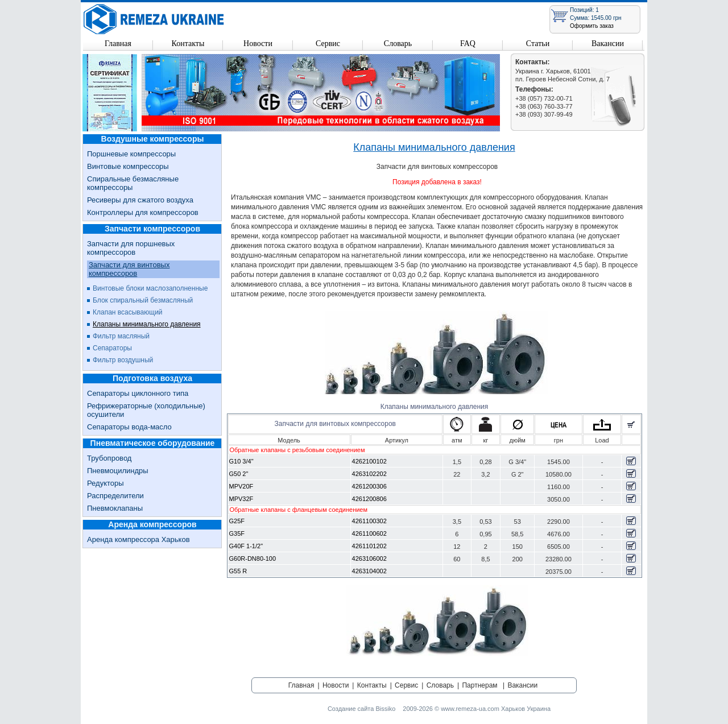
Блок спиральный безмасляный (143, 300)
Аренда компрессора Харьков (138, 539)
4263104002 (369, 571)
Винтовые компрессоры (128, 166)
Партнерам (479, 685)
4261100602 (369, 533)
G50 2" (239, 474)
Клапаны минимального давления (147, 324)
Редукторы (106, 483)
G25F (237, 521)
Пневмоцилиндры (118, 471)
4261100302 (369, 521)
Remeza (154, 19)
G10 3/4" (241, 461)
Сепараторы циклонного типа (138, 393)
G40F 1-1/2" (246, 546)
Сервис (328, 44)
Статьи (538, 44)
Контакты (188, 44)
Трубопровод (109, 458)
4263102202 (369, 474)
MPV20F (241, 486)
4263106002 (369, 558)
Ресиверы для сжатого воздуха (140, 200)
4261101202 (369, 546)
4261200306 (369, 486)
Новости (258, 44)
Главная (118, 44)
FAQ (468, 44)
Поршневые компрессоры (131, 154)
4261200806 (369, 499)
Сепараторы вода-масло (129, 427)
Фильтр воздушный (123, 360)
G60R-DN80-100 (253, 558)
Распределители (115, 496)
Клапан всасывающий (128, 312)
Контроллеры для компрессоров (143, 212)
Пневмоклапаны (115, 508)
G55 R (238, 571)
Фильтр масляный (121, 336)
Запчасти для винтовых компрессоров (129, 269)
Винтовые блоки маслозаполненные (150, 288)
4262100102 (369, 461)
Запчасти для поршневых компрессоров (131, 248)
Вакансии (608, 44)
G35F (237, 533)
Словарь (398, 44)
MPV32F (241, 499)
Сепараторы (112, 348)
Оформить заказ (592, 26)
